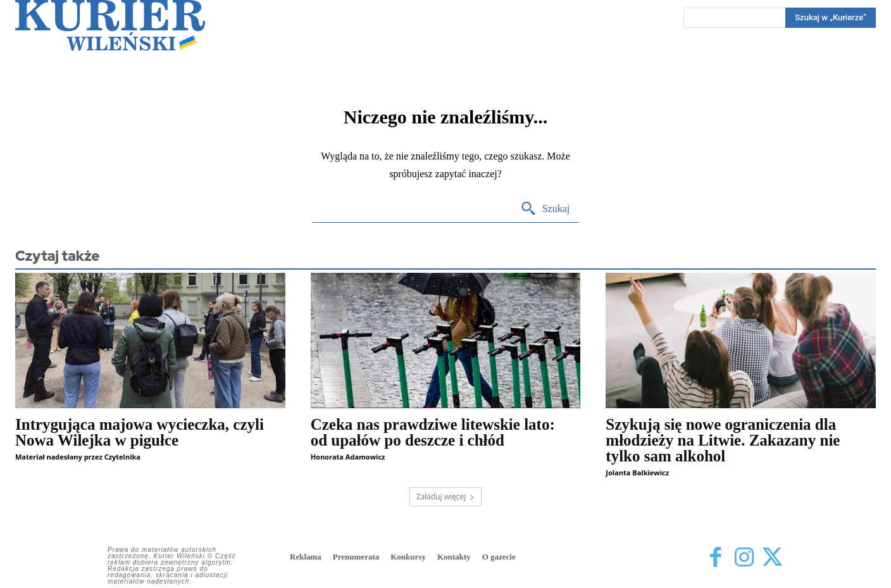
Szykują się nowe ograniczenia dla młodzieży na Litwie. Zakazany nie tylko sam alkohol (723, 440)
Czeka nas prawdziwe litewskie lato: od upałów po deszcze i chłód (433, 432)
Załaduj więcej (446, 497)
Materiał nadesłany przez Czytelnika (78, 457)
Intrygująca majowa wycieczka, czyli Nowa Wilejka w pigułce (140, 432)
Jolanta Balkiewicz (637, 472)
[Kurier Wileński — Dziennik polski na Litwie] (110, 25)
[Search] (831, 18)
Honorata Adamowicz (348, 457)
